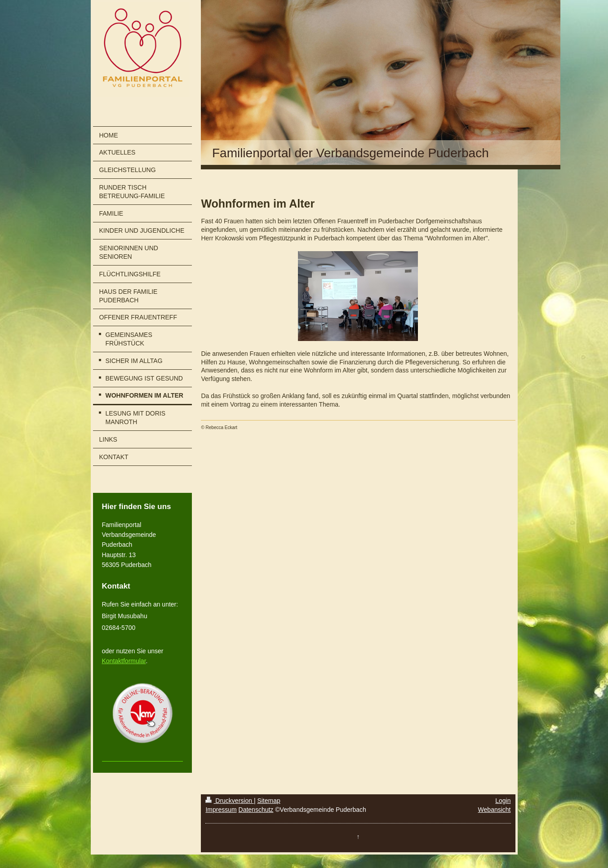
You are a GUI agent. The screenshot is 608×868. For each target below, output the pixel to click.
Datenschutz (256, 810)
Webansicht (495, 810)
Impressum (221, 810)
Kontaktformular (124, 661)
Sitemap (268, 801)
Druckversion (229, 801)
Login (503, 801)
